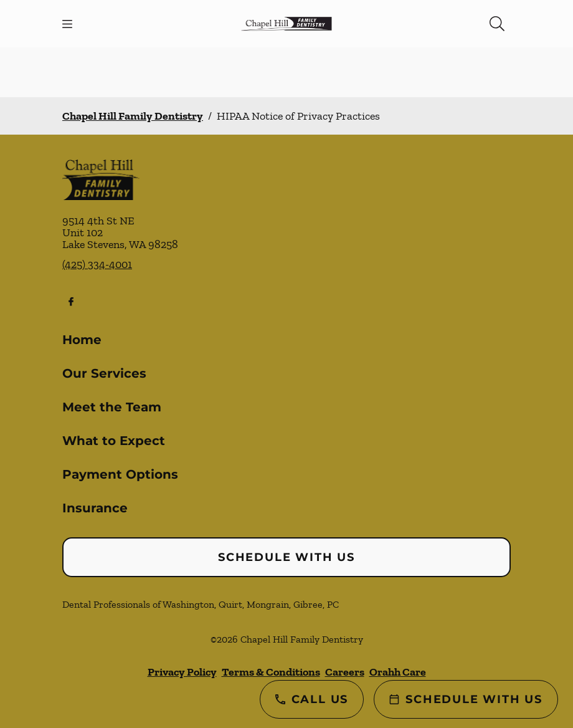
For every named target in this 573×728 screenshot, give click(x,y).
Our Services (104, 373)
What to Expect (114, 441)
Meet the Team (112, 407)
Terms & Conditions (271, 672)
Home (82, 340)
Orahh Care (398, 672)
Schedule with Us (286, 557)
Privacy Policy (182, 672)
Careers (345, 672)
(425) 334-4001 (97, 264)
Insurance (95, 508)
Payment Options (120, 474)
